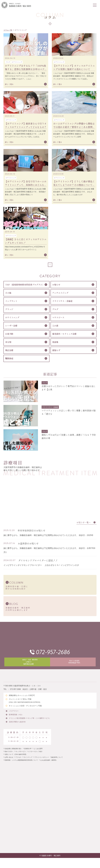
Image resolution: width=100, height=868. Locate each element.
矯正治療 (9, 350)
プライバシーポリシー (42, 757)
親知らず (56, 350)
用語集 (55, 342)
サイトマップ (28, 757)
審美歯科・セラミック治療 (64, 334)
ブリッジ (9, 309)
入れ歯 (55, 326)
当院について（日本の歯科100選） (16, 754)
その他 (8, 293)
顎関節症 (9, 358)
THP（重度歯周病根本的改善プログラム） (25, 285)
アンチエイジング (60, 293)
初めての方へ (9, 751)
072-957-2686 (53, 652)
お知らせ (56, 285)
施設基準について (57, 757)
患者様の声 (28, 749)
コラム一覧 (8, 30)
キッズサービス (21, 751)
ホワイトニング (12, 317)
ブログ (55, 309)
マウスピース (58, 317)
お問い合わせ (9, 757)
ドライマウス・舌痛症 (62, 301)
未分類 (8, 342)
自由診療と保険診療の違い (13, 749)
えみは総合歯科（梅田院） (49, 760)
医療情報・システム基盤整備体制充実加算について (21, 760)
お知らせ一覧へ (84, 522)
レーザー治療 (11, 326)
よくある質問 (38, 749)
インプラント (11, 301)
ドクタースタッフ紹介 (35, 751)
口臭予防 (9, 334)
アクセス (18, 757)
